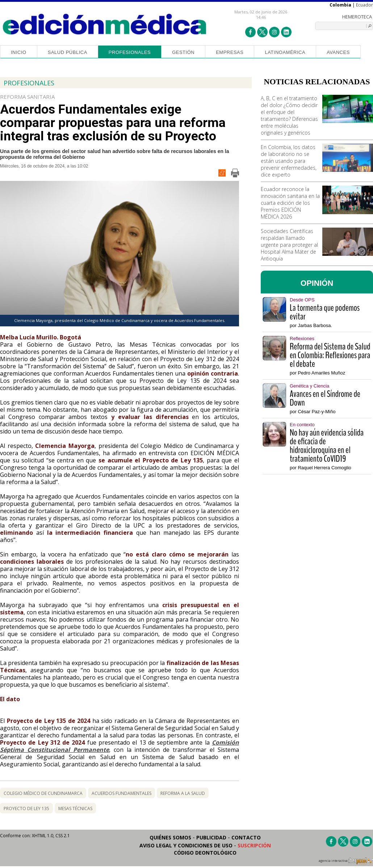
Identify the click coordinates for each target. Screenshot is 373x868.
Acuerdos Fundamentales (121, 793)
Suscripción (254, 845)
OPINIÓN (317, 283)
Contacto (246, 837)
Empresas (230, 52)
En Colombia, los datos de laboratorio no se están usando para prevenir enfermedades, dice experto (289, 161)
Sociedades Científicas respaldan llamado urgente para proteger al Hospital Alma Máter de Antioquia (289, 245)
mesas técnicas (75, 808)
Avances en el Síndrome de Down (325, 398)
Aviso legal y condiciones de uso (186, 845)
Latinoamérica (285, 52)
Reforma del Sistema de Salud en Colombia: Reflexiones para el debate (330, 355)
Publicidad (211, 837)
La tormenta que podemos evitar (325, 312)
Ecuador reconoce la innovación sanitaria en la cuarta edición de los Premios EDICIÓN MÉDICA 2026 (290, 203)
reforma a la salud (183, 793)
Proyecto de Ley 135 (26, 808)
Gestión (183, 52)
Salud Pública (68, 52)
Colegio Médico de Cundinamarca (43, 793)
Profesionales (130, 52)
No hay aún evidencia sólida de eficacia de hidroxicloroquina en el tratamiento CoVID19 (327, 446)
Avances (338, 52)
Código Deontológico (205, 853)
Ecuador (364, 5)
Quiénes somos (170, 837)
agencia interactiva (346, 862)
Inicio (19, 52)
